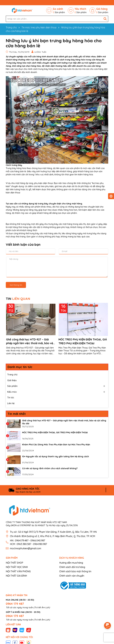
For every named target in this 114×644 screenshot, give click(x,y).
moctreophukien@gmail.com (26, 548)
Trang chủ (12, 375)
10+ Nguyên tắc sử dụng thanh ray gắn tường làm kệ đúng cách (56, 456)
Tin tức (11, 397)
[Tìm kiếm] (105, 19)
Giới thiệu (12, 380)
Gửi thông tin (16, 285)
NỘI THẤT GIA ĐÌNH (16, 576)
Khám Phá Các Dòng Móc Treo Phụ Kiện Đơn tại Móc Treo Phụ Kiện (56, 445)
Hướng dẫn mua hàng (71, 563)
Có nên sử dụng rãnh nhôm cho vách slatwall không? (50, 468)
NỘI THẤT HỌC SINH (17, 567)
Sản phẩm (12, 386)
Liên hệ (11, 403)
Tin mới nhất (17, 414)
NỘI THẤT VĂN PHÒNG (18, 571)
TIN (18, 299)
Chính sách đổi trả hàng (72, 567)
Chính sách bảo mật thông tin (75, 571)
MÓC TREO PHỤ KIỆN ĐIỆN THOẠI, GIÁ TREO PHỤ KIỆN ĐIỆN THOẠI (83, 341)
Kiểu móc (12, 392)
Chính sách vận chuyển (72, 576)
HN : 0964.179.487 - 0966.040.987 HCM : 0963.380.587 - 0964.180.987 (28, 542)
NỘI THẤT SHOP (14, 563)
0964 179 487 (15, 604)
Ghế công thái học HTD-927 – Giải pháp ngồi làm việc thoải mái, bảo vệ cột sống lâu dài (30, 341)
